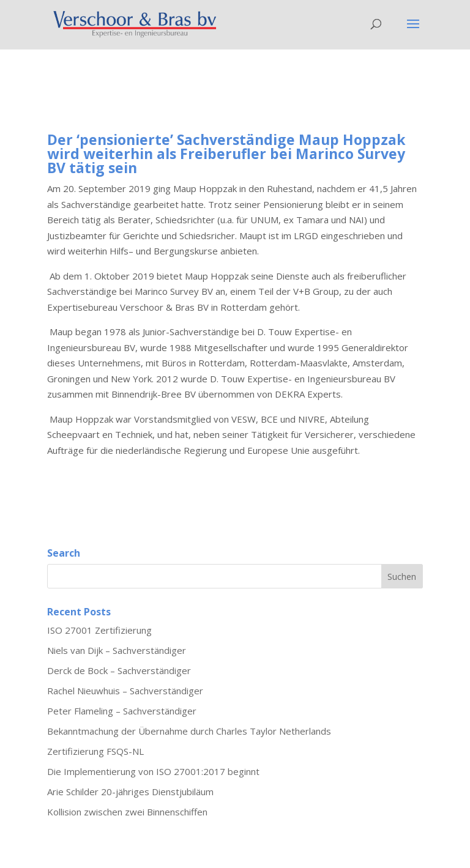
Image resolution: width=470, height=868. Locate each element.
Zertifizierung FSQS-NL (95, 751)
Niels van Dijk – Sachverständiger (117, 650)
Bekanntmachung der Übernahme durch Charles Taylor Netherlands (189, 731)
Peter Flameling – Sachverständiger (122, 711)
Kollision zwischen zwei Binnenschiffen (127, 812)
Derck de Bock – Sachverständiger (119, 670)
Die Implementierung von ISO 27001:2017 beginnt (153, 771)
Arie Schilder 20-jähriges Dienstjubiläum (130, 792)
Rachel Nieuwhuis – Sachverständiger (125, 691)
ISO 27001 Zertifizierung (99, 630)
